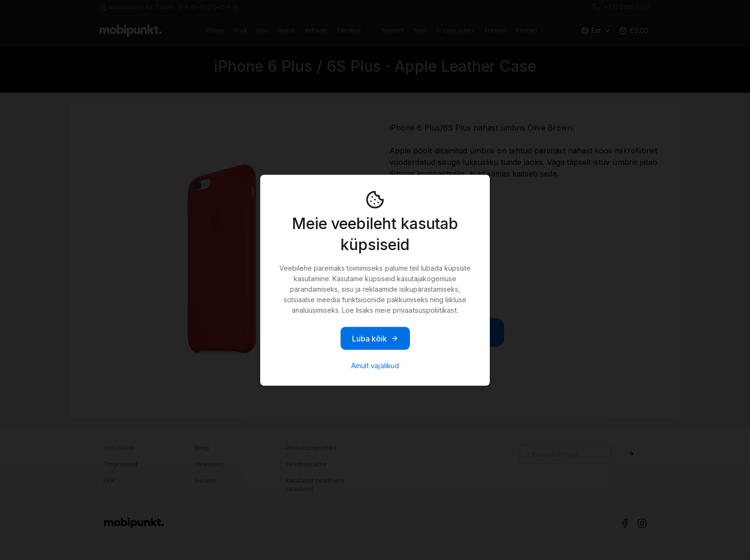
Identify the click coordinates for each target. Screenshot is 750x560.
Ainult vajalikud (375, 365)
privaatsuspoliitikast (425, 310)
